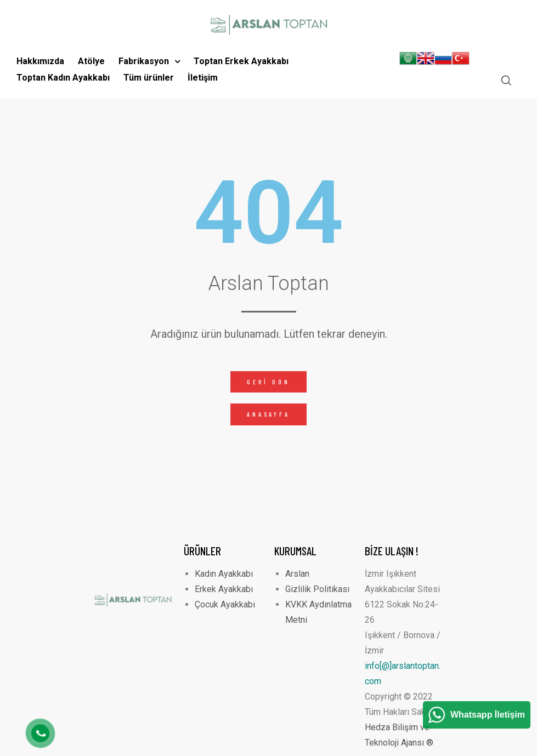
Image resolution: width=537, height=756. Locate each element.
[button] (268, 382)
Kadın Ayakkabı (224, 574)
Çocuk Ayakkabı (225, 604)
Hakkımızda (40, 61)
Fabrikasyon (149, 61)
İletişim (203, 78)
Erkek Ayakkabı (224, 589)
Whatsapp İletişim (488, 715)
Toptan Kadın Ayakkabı (63, 78)
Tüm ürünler (149, 78)
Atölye (91, 61)
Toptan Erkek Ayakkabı (241, 61)
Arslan (297, 574)
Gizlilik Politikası (317, 589)
